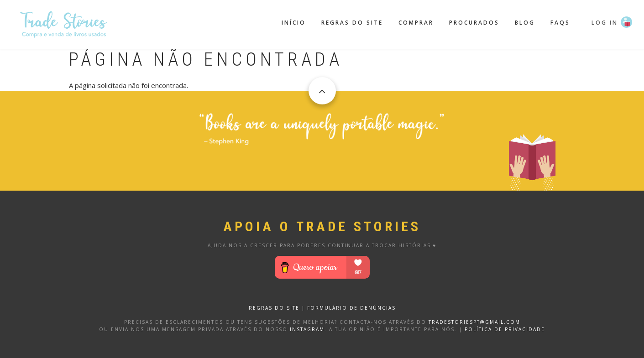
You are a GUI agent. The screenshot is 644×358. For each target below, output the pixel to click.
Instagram (307, 329)
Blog (525, 23)
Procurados (474, 23)
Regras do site (352, 23)
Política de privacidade (505, 329)
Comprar (416, 23)
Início (294, 23)
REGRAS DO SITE (274, 308)
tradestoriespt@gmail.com (474, 322)
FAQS (560, 23)
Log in (605, 23)
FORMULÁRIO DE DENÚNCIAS (351, 308)
